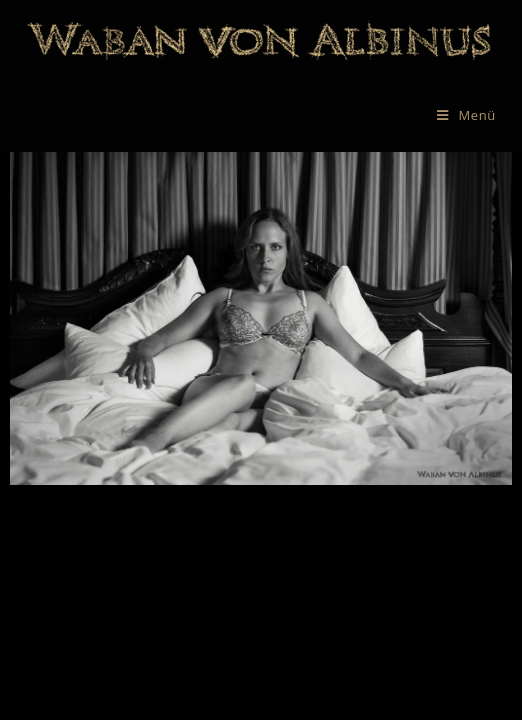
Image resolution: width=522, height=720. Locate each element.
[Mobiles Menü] (466, 115)
